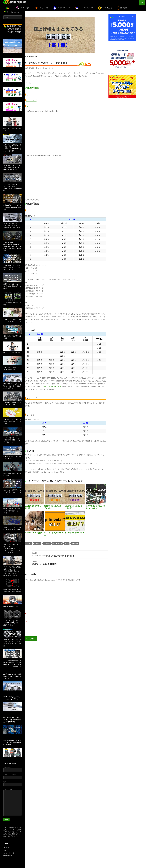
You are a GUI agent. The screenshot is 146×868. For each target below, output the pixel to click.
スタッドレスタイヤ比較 (62, 8)
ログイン (6, 848)
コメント (25, 583)
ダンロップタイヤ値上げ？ (74, 533)
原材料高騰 (75, 544)
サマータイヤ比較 (42, 8)
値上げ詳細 (33, 88)
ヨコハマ (30, 95)
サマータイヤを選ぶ (23, 8)
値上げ (67, 544)
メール (24, 622)
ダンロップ (31, 101)
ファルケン (37, 544)
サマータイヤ (33, 57)
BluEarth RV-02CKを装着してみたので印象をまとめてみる (70, 554)
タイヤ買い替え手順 (105, 8)
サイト (23, 630)
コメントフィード (9, 853)
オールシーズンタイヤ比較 (84, 8)
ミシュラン (31, 106)
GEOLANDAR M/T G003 (52, 386)
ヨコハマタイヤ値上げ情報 (33, 533)
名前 (23, 614)
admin (39, 68)
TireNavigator (15, 3)
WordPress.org (8, 856)
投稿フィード (7, 850)
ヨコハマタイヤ (57, 544)
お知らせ (26, 57)
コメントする (49, 68)
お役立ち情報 (122, 8)
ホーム (9, 8)
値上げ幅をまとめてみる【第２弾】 (70, 562)
